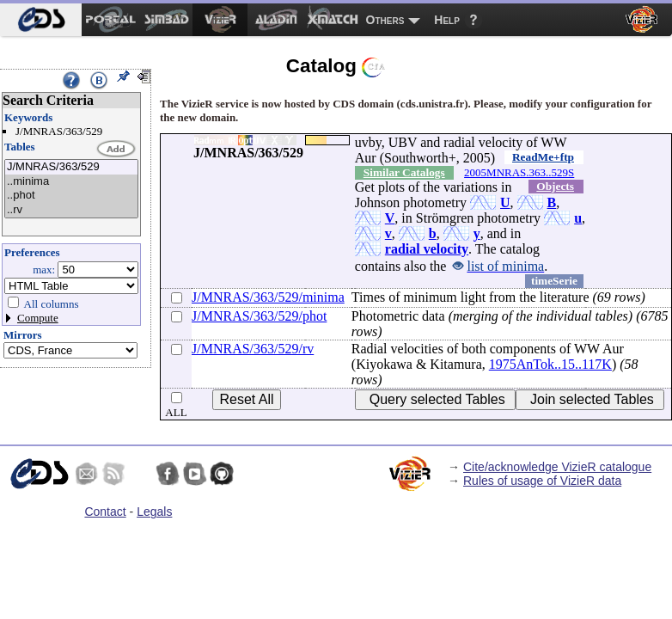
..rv (71, 210)
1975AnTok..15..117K (550, 364)
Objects (555, 186)
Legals (154, 512)
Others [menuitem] (385, 20)
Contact (105, 512)
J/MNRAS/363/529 (71, 167)
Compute (38, 318)
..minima (71, 182)
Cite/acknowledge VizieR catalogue (557, 467)
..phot (71, 196)
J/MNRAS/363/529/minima (268, 297)
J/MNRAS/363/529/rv (253, 349)
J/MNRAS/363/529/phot (259, 316)
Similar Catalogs (404, 172)
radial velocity (427, 249)
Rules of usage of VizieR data (542, 481)
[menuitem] (41, 20)
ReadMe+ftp (543, 157)
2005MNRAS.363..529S (519, 172)
